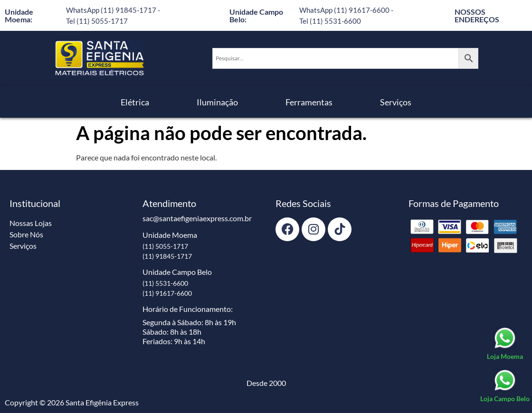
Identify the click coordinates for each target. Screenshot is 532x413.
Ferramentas (309, 102)
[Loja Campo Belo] (505, 386)
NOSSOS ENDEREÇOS (477, 15)
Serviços (396, 102)
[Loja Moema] (505, 344)
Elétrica (135, 102)
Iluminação (217, 102)
